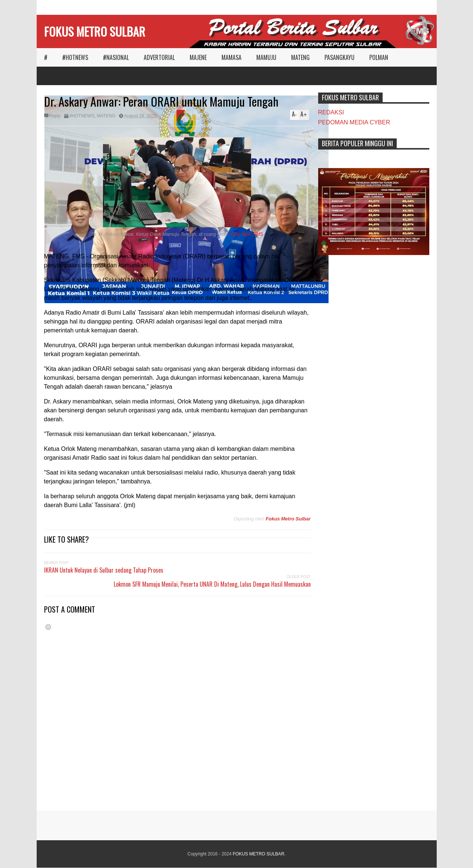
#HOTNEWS (75, 57)
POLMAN (379, 57)
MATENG (300, 57)
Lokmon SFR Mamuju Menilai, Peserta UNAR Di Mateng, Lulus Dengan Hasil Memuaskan (212, 584)
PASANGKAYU (339, 57)
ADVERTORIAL (159, 57)
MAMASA (231, 57)
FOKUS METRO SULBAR (95, 31)
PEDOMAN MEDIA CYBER (354, 122)
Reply (55, 116)
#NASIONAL (116, 57)
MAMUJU (266, 57)
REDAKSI (331, 112)
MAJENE (198, 57)
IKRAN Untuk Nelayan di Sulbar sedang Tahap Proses (104, 570)
